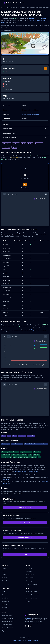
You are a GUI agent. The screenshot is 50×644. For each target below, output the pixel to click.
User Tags (5, 598)
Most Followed (30, 575)
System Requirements (25, 138)
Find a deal (25, 554)
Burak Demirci (36, 110)
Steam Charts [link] (6, 144)
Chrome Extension (7, 615)
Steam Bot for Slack (8, 621)
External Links (25, 129)
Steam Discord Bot (7, 618)
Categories (5, 595)
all (16, 194)
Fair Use (24, 641)
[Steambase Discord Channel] (26, 626)
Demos (4, 575)
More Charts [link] (6, 147)
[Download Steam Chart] (46, 194)
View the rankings (25, 507)
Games (7, 7)
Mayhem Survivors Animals (18, 7)
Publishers (5, 604)
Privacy (14, 641)
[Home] (2, 7)
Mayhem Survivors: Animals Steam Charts (39, 7)
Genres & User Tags (25, 133)
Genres (4, 592)
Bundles (4, 578)
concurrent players (36, 20)
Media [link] (30, 144)
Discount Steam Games (33, 595)
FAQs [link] (15, 147)
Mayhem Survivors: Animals (37, 18)
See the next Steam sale (25, 538)
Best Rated (29, 568)
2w (4, 194)
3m (9, 194)
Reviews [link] (16, 144)
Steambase (28, 618)
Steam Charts (6, 581)
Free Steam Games (31, 598)
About (29, 641)
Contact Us (35, 641)
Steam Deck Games (32, 584)
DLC (3, 571)
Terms (19, 641)
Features (25, 124)
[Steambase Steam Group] (28, 626)
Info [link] (23, 144)
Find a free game (25, 523)
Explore (4, 631)
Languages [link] (39, 144)
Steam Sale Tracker (31, 592)
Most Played (29, 571)
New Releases (30, 578)
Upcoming (29, 581)
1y (12, 194)
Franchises (5, 608)
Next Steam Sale (7, 625)
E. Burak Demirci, (27, 110)
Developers (5, 601)
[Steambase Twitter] (31, 626)
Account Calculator (8, 628)
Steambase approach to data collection (26, 471)
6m (9, 337)
